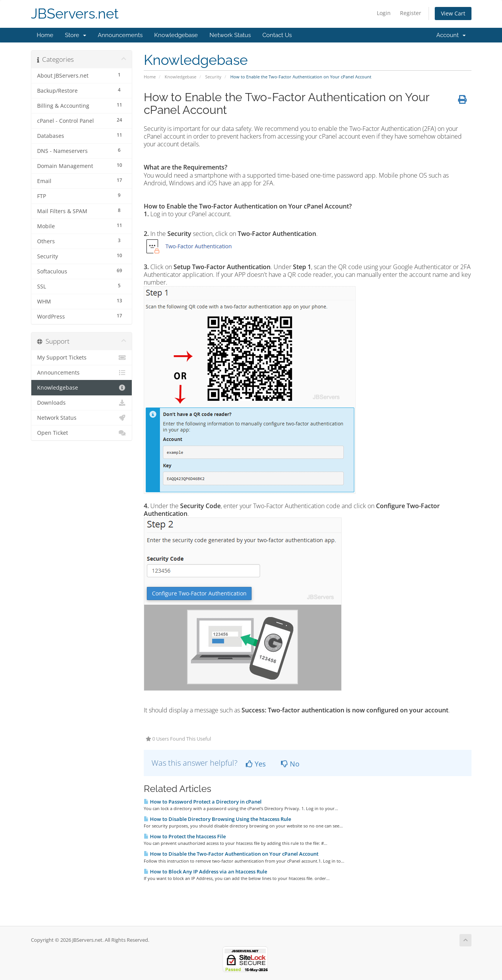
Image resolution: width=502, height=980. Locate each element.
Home (45, 35)
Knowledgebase (176, 35)
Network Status (230, 35)
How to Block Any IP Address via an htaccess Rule (205, 871)
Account (451, 35)
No (290, 764)
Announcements (120, 35)
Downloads (82, 403)
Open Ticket (82, 433)
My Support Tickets (82, 358)
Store (76, 35)
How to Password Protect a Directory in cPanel (203, 802)
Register (411, 13)
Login (384, 13)
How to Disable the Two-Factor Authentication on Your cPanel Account (231, 854)
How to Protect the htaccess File (185, 836)
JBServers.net (75, 14)
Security (213, 77)
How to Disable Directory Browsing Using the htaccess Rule (217, 819)
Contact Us (277, 35)
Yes (256, 764)
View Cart (453, 13)
